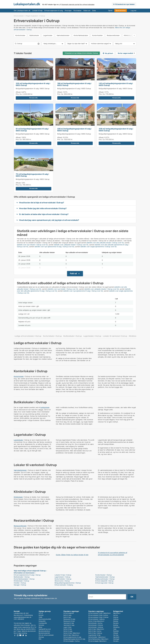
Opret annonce (121, 10)
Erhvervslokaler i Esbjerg (64, 585)
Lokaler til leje (37, 11)
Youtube (20, 635)
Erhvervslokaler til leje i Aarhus (98, 615)
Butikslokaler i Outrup (73, 336)
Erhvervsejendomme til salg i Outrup (27, 575)
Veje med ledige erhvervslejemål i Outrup (30, 571)
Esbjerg (116, 621)
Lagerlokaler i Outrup (92, 336)
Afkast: (18, 92)
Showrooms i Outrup (62, 581)
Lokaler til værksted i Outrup (115, 336)
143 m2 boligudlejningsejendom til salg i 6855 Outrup (116, 84)
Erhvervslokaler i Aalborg (96, 619)
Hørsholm (116, 637)
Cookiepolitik (43, 623)
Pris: (18, 94)
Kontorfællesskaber (81, 35)
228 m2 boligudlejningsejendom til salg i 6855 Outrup (74, 130)
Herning (116, 635)
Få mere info (33, 98)
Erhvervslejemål (69, 613)
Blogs (40, 627)
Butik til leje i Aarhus (95, 631)
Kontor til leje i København (72, 633)
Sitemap (41, 637)
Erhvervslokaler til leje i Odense (98, 617)
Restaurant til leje (69, 621)
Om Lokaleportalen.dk (22, 11)
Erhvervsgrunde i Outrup (104, 583)
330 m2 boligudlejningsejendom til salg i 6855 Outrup (33, 84)
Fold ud (73, 273)
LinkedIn (26, 635)
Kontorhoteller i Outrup (63, 579)
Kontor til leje (68, 629)
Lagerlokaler (48, 35)
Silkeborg (116, 627)
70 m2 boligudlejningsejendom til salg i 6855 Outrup (32, 175)
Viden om (87, 11)
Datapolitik (42, 621)
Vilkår (40, 617)
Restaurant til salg (69, 619)
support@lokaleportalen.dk (23, 617)
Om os (41, 613)
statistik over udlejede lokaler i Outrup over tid (71, 245)
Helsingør (116, 639)
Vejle (115, 629)
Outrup (43, 16)
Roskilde (116, 631)
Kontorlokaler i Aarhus (95, 623)
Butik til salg (67, 615)
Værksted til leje (69, 623)
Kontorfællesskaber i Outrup (24, 579)
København (117, 613)
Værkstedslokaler (63, 35)
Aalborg (116, 619)
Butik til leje (67, 617)
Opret (110, 11)
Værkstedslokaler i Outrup (105, 577)
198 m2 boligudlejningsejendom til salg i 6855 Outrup (74, 84)
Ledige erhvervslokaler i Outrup (28, 336)
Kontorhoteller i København (97, 637)
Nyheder (41, 625)
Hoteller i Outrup (20, 583)
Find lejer (68, 11)
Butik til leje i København (71, 635)
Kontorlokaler (20, 35)
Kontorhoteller (97, 35)
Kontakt (41, 615)
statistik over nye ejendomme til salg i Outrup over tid (54, 247)
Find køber (77, 11)
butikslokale (45, 407)
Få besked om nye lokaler (125, 4)
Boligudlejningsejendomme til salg (74, 639)
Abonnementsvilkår (45, 619)
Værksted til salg (69, 625)
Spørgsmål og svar (45, 629)
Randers (116, 623)
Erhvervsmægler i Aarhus (72, 641)
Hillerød (116, 633)
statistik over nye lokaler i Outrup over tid (32, 245)
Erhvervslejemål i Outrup (104, 581)
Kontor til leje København (96, 621)
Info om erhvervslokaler (46, 635)
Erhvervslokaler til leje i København (99, 613)
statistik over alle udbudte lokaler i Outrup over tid (105, 243)
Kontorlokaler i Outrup (52, 336)
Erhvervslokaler (19, 16)
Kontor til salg (68, 631)
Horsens (116, 641)
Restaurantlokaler (113, 35)
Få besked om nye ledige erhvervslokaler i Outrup (81, 53)
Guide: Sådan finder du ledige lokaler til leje (72, 555)
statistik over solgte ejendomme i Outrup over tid (98, 247)
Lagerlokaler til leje (94, 635)
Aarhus (116, 615)
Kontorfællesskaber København (98, 639)
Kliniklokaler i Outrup (21, 581)
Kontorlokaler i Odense (96, 625)
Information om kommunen (24, 573)
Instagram (18, 635)
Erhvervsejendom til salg (54, 11)
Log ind (133, 11)
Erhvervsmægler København (97, 641)
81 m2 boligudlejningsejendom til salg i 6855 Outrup (32, 130)
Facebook (15, 635)
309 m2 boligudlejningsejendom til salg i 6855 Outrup (116, 130)
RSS (40, 639)
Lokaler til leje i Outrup (63, 575)
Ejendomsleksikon (44, 631)
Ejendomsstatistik (44, 633)
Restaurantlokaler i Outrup (105, 579)
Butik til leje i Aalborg (95, 633)
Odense (116, 617)
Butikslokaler (34, 35)
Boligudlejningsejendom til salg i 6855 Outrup (33, 89)
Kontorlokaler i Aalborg (96, 627)
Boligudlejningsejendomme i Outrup (68, 583)
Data (94, 11)
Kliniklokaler (18, 497)
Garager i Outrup (20, 585)
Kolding (116, 625)
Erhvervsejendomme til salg (72, 637)
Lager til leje (67, 627)
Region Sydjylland (32, 16)
